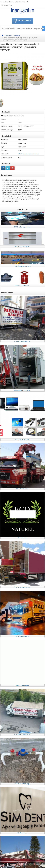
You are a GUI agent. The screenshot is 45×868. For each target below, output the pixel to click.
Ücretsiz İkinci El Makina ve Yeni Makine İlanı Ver (15, 2)
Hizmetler (8, 36)
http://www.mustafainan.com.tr (28, 154)
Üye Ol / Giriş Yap (6, 5)
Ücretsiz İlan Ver (22, 21)
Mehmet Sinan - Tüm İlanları (13, 116)
